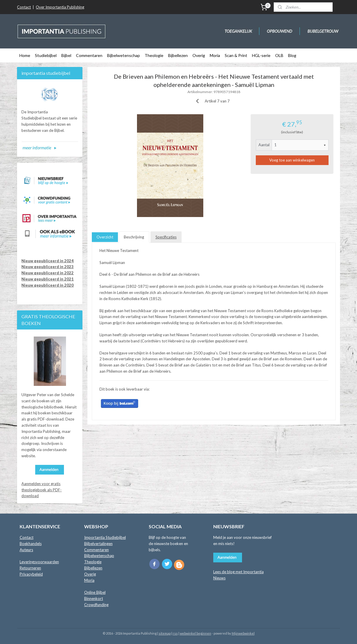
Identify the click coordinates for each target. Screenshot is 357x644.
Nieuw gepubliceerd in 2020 (48, 285)
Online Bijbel (95, 592)
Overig (199, 55)
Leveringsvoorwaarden (39, 562)
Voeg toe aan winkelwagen (292, 160)
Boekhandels (31, 544)
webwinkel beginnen (196, 633)
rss (175, 633)
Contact (24, 7)
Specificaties (166, 237)
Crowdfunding (96, 605)
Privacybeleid (31, 574)
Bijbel (66, 55)
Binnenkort (94, 598)
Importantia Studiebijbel (105, 537)
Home (25, 55)
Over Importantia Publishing (60, 7)
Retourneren (30, 568)
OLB (279, 55)
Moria (215, 55)
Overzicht (105, 237)
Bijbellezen (178, 55)
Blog (292, 55)
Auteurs (26, 550)
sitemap (165, 633)
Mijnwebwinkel (243, 633)
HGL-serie (261, 55)
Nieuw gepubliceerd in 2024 (48, 261)
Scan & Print (236, 55)
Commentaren (89, 55)
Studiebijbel (46, 55)
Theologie (154, 55)
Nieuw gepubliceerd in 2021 (48, 279)
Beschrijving (134, 237)
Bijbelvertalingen (98, 544)
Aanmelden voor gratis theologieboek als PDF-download (42, 490)
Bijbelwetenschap (123, 55)
